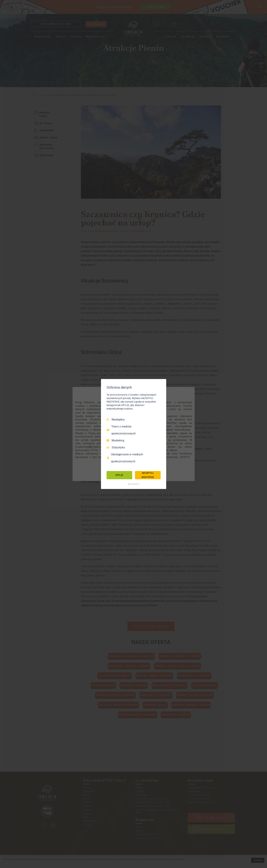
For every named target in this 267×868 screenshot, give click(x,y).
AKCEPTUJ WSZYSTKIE (148, 475)
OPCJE (119, 475)
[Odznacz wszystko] (162, 383)
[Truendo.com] (134, 484)
